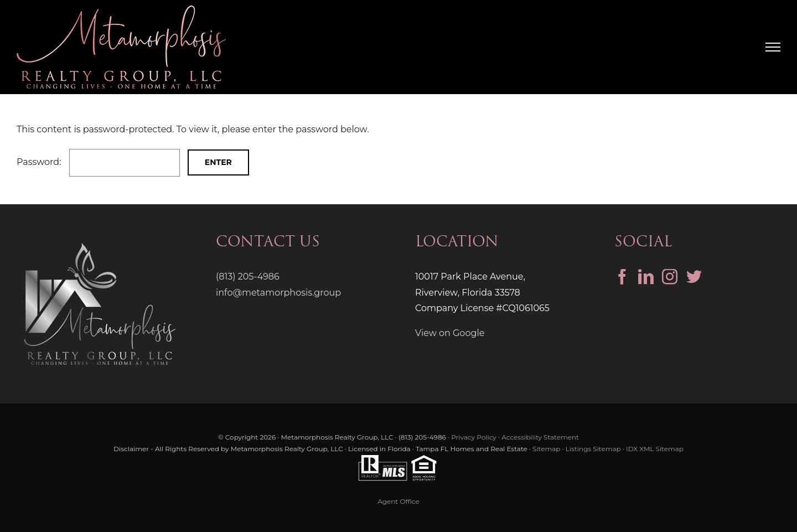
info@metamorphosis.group (278, 293)
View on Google (450, 333)
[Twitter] (694, 277)
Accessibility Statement (540, 437)
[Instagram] (670, 277)
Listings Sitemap (593, 449)
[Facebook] (622, 277)
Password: (98, 162)
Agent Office (398, 501)
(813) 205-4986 (248, 277)
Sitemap (546, 449)
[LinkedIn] (646, 277)
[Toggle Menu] (773, 47)
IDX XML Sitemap (655, 449)
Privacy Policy (474, 437)
